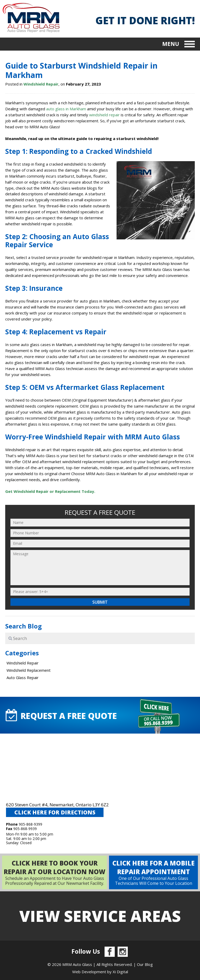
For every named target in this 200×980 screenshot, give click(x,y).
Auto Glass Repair (23, 677)
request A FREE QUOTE (60, 715)
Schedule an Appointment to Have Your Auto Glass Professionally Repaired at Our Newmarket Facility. (54, 872)
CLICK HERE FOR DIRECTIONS (55, 812)
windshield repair (104, 115)
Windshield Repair (41, 84)
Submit (100, 602)
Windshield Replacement (29, 670)
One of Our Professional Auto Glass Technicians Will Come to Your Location (153, 872)
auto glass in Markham (66, 109)
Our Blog (145, 964)
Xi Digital (120, 972)
